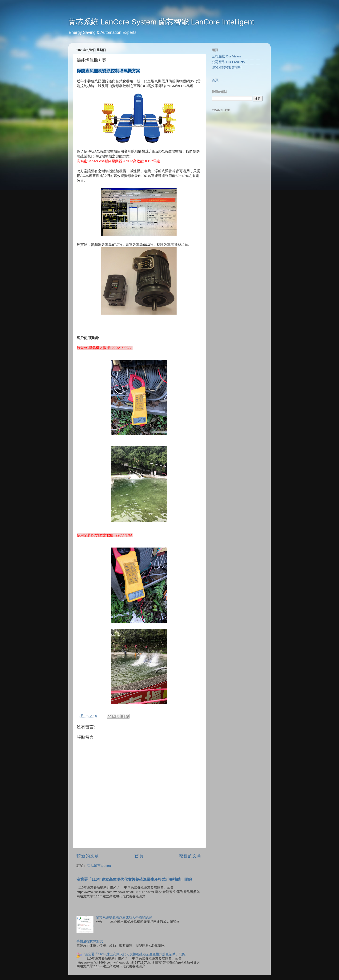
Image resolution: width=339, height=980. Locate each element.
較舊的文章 (190, 856)
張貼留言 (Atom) (99, 866)
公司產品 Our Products (228, 62)
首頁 (139, 856)
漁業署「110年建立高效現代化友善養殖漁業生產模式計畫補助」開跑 (134, 879)
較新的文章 (88, 856)
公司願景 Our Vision (226, 56)
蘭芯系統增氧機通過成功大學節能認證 (124, 918)
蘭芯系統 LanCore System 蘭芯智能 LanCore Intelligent (161, 22)
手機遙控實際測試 (90, 941)
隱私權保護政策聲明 (227, 68)
